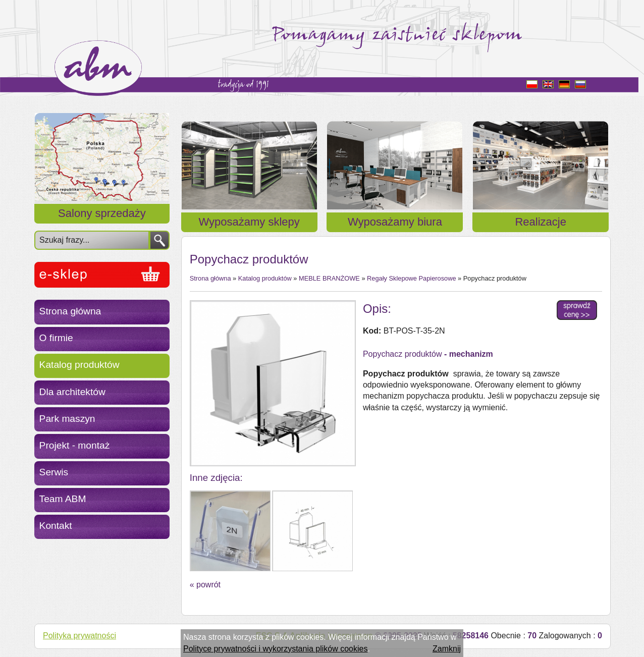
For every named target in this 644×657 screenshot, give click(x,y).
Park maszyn (67, 419)
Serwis (54, 472)
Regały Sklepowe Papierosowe (411, 278)
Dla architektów (72, 392)
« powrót (205, 585)
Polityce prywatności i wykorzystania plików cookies (275, 649)
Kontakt (56, 526)
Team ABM (63, 499)
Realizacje (541, 222)
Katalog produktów (79, 365)
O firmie (56, 338)
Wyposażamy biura (395, 222)
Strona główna (70, 311)
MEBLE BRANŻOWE (329, 278)
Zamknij (447, 649)
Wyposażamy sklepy (249, 222)
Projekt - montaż (75, 445)
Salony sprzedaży (102, 213)
